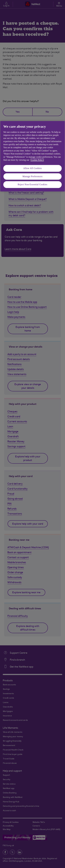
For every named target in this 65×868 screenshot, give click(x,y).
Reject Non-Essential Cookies (32, 184)
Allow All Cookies (33, 168)
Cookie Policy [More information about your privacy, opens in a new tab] (37, 160)
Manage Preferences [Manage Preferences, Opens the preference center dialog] (32, 176)
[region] (32, 156)
